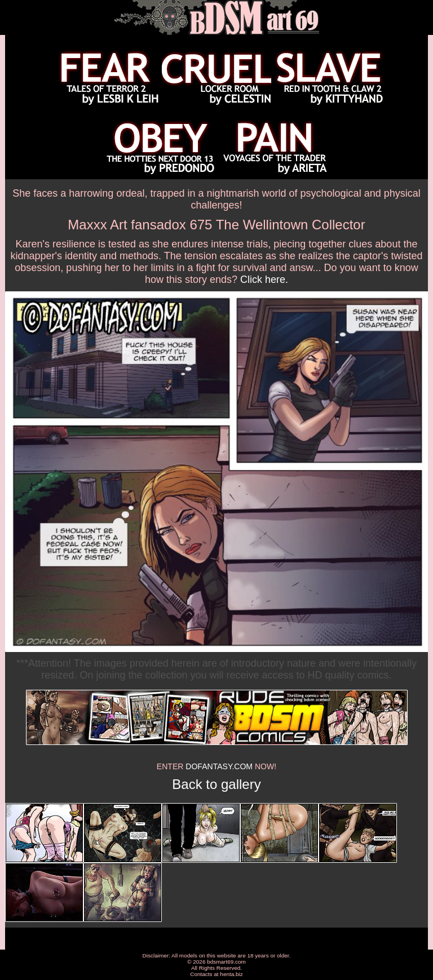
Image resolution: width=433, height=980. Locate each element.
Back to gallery (216, 784)
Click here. (264, 280)
